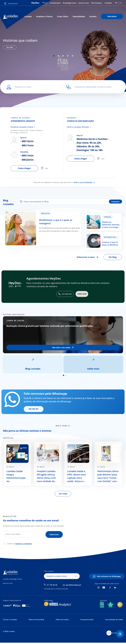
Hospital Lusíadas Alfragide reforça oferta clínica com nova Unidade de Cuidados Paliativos (47, 476)
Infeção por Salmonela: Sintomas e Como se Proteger (101, 216)
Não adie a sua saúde (61, 348)
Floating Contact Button (119, 635)
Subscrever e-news (86, 257)
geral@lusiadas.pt (74, 584)
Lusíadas (28, 16)
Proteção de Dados (87, 619)
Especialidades (79, 16)
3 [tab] (63, 56)
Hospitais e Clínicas (44, 16)
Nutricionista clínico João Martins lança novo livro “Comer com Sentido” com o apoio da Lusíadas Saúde (108, 476)
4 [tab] (68, 56)
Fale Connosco (96, 3)
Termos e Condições (10, 619)
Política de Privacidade (36, 619)
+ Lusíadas (108, 3)
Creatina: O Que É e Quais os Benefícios (103, 233)
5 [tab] (72, 56)
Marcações (112, 16)
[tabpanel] (63, 43)
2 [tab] (58, 56)
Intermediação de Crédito (114, 619)
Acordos (93, 16)
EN (121, 3)
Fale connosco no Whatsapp (109, 576)
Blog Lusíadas (33, 369)
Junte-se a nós (84, 3)
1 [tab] (54, 56)
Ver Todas (63, 494)
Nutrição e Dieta (111, 237)
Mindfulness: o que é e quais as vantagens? (24, 212)
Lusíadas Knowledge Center (12, 578)
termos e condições (24, 543)
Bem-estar (47, 215)
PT (116, 3)
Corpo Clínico (63, 16)
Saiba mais (93, 369)
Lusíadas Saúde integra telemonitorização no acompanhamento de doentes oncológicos (16, 476)
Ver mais (10, 47)
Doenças (107, 217)
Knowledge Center (70, 3)
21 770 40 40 (52, 584)
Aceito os (20, 543)
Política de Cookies (62, 619)
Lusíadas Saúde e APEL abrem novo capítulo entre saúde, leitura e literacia (77, 476)
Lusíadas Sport (55, 3)
